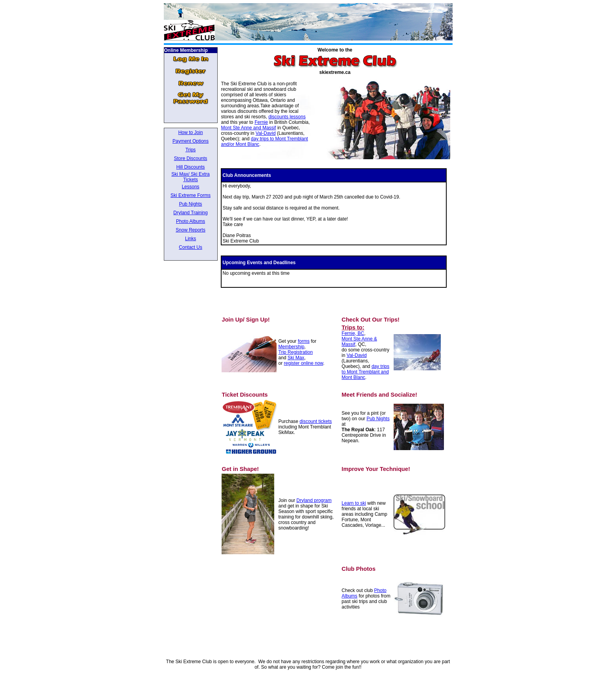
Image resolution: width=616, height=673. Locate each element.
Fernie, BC (353, 333)
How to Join (191, 132)
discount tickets (316, 421)
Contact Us (190, 247)
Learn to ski (354, 503)
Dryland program (314, 500)
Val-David (266, 133)
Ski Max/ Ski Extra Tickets (190, 177)
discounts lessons (287, 117)
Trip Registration (296, 352)
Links (191, 239)
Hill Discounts (191, 167)
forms (304, 341)
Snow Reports (190, 230)
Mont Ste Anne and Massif (248, 128)
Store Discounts (191, 158)
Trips (191, 150)
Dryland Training (190, 213)
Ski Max (296, 358)
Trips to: (353, 327)
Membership (291, 347)
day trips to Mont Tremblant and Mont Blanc (366, 372)
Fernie (261, 122)
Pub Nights (191, 204)
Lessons (191, 187)
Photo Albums (191, 221)
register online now (304, 363)
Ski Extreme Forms (191, 195)
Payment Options (191, 141)
